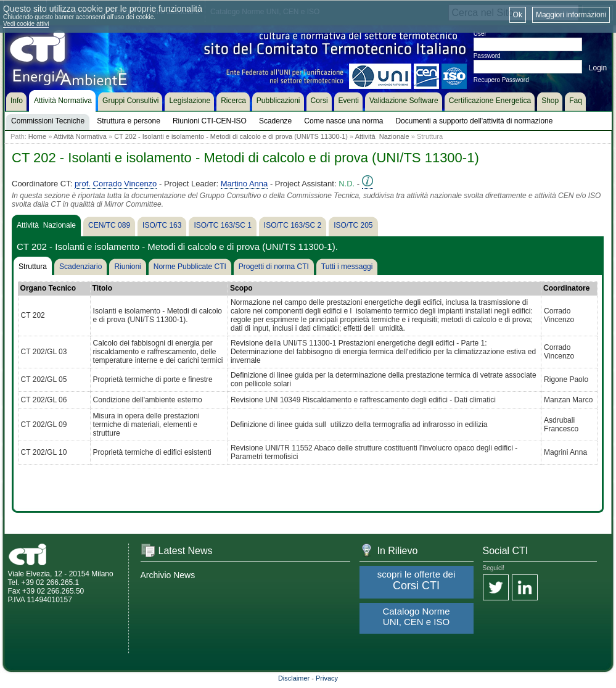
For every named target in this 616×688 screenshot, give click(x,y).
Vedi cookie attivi (26, 24)
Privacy (327, 678)
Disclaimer (294, 678)
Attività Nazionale (382, 136)
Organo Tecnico (48, 288)
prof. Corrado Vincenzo (116, 184)
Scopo (241, 288)
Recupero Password (501, 80)
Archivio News (168, 575)
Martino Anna (244, 184)
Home (37, 136)
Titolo (102, 288)
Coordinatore (566, 288)
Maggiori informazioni (571, 15)
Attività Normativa (80, 136)
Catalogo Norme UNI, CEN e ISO (416, 616)
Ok (518, 15)
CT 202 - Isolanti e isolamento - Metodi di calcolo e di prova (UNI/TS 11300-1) (231, 136)
